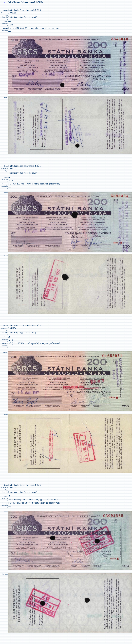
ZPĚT (4, 2)
